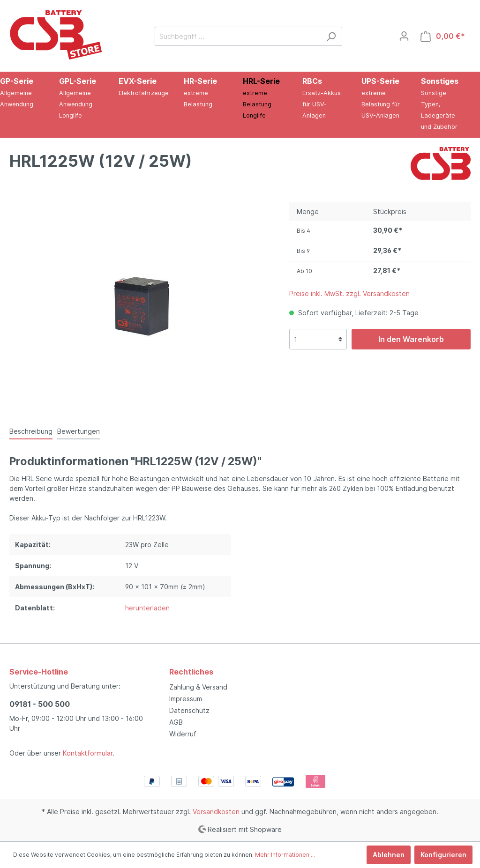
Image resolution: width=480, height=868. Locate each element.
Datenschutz (189, 710)
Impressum (186, 699)
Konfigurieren (443, 855)
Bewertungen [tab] (79, 431)
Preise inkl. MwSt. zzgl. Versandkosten (349, 293)
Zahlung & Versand (198, 687)
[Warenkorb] (443, 36)
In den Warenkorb (411, 339)
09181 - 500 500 (40, 704)
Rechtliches (191, 672)
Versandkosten (216, 812)
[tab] (31, 431)
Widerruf (183, 734)
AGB (176, 722)
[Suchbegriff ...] (238, 36)
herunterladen (147, 608)
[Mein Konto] (404, 36)
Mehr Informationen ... (285, 855)
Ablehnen (389, 855)
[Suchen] (331, 36)
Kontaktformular (88, 753)
